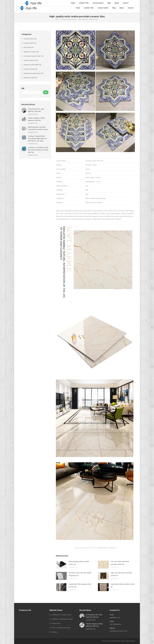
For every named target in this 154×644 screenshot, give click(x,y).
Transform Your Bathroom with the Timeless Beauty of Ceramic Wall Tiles (38, 150)
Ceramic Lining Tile (31, 69)
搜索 (23, 88)
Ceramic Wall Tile (30, 43)
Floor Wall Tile (29, 47)
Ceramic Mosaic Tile (31, 60)
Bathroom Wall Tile (31, 78)
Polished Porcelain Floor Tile (34, 73)
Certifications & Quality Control (61, 615)
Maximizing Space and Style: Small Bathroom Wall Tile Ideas (38, 128)
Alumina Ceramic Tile (31, 52)
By (102, 548)
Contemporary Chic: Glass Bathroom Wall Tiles (36, 110)
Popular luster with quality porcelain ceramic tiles (80, 585)
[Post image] (61, 565)
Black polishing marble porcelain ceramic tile (79, 563)
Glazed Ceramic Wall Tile (33, 65)
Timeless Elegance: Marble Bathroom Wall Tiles (36, 119)
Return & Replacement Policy (61, 628)
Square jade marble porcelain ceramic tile (123, 585)
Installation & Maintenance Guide (62, 619)
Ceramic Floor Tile (30, 39)
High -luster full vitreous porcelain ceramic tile (121, 574)
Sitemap (54, 632)
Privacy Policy (56, 623)
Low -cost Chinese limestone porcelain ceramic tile (120, 563)
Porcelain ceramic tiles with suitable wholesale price (80, 574)
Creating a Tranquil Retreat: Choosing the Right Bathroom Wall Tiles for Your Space (37, 138)
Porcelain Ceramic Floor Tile (88, 548)
